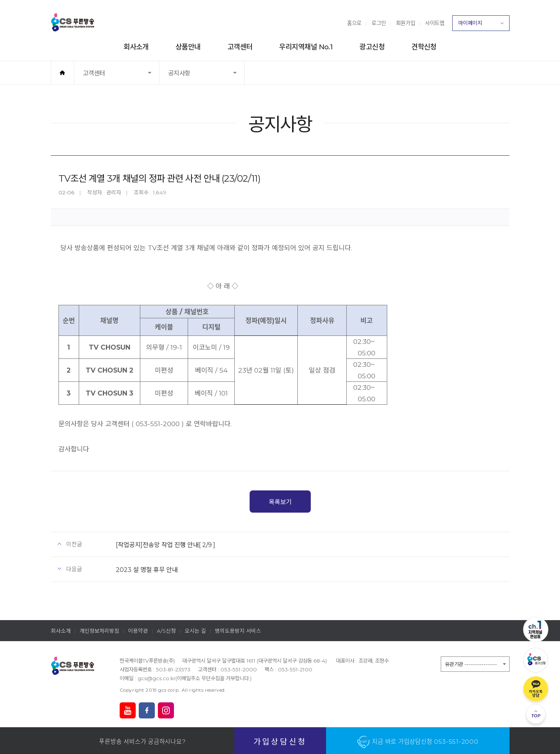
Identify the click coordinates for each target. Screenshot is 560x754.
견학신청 (424, 47)
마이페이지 (481, 25)
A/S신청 (166, 631)
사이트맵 (435, 23)
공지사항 (186, 77)
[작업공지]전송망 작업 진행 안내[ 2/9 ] (166, 545)
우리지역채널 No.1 (306, 47)
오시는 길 (195, 631)
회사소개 (136, 47)
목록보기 (280, 502)
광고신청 (372, 47)
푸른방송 (73, 22)
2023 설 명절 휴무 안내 (147, 570)
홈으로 (354, 23)
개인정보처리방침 (99, 631)
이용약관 (138, 631)
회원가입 (406, 23)
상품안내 (188, 47)
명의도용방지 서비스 (238, 631)
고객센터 (240, 47)
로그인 (379, 23)
